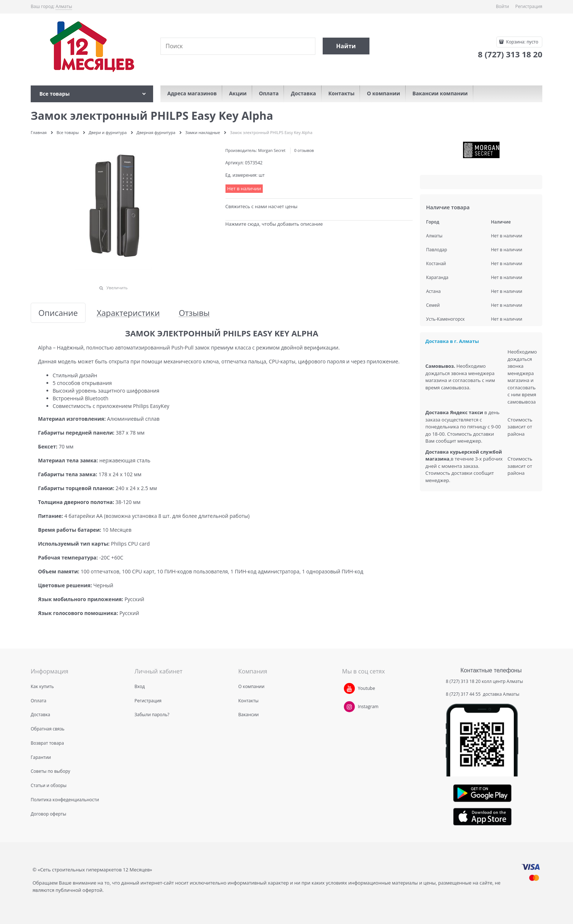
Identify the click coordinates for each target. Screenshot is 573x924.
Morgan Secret (272, 150)
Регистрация (529, 6)
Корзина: (522, 42)
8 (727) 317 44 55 (464, 694)
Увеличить (117, 288)
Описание (58, 313)
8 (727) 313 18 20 (463, 681)
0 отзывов (304, 150)
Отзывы (194, 313)
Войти (502, 6)
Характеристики (128, 313)
